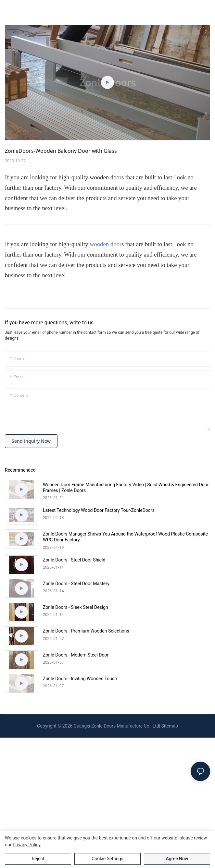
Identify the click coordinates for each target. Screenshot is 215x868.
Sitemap (170, 726)
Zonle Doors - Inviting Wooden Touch (80, 679)
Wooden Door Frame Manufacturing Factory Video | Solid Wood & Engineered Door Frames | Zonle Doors (126, 488)
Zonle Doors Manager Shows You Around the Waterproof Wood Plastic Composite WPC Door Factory (125, 537)
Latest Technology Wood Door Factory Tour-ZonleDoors (99, 510)
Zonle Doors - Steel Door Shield (74, 560)
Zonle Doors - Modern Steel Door (76, 655)
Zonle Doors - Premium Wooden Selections (86, 631)
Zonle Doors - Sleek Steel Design (76, 607)
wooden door (106, 244)
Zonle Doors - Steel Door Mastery (76, 584)
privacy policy (27, 845)
